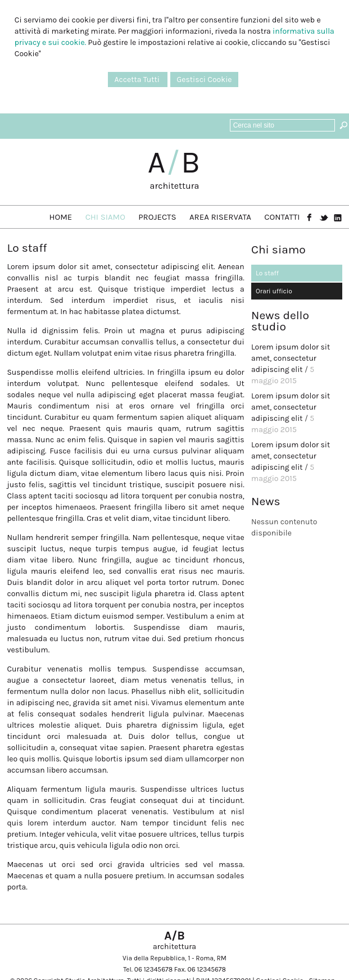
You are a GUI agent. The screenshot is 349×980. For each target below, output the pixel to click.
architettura (175, 186)
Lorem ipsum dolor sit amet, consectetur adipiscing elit (291, 358)
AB (175, 162)
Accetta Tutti (138, 80)
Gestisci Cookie (204, 80)
